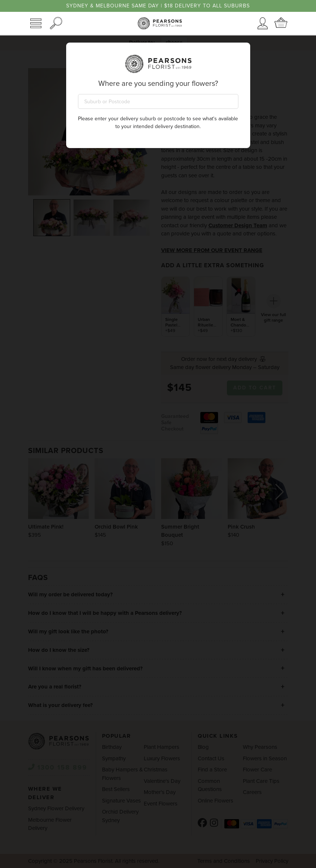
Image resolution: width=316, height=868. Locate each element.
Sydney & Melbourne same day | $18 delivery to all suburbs (158, 6)
